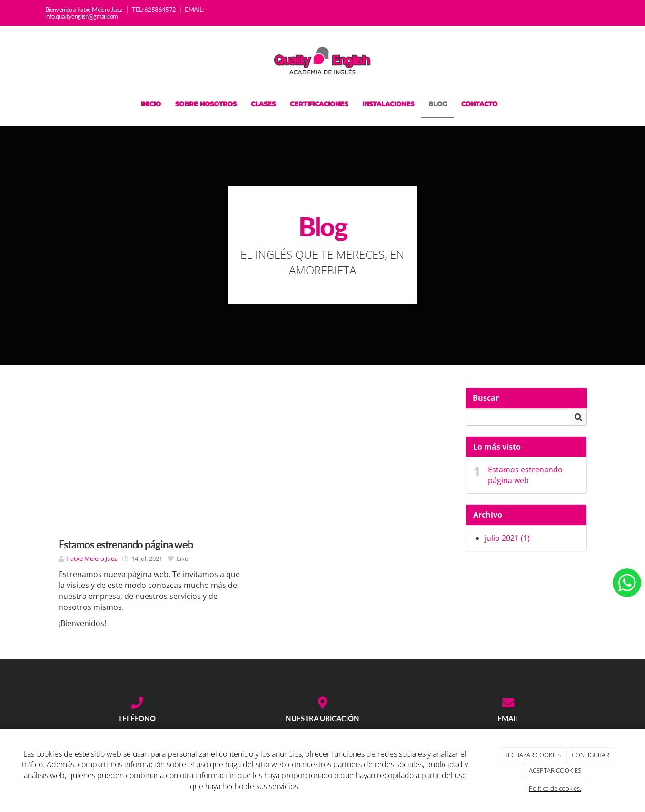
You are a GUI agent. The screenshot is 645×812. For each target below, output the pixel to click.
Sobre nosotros (206, 104)
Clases (263, 104)
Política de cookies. (555, 788)
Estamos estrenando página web (525, 475)
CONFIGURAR (590, 755)
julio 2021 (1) (507, 538)
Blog (438, 104)
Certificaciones (319, 104)
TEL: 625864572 (154, 10)
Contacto (479, 104)
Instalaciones (388, 104)
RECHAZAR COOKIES (532, 755)
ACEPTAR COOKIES (555, 770)
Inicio (151, 104)
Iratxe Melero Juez (92, 558)
